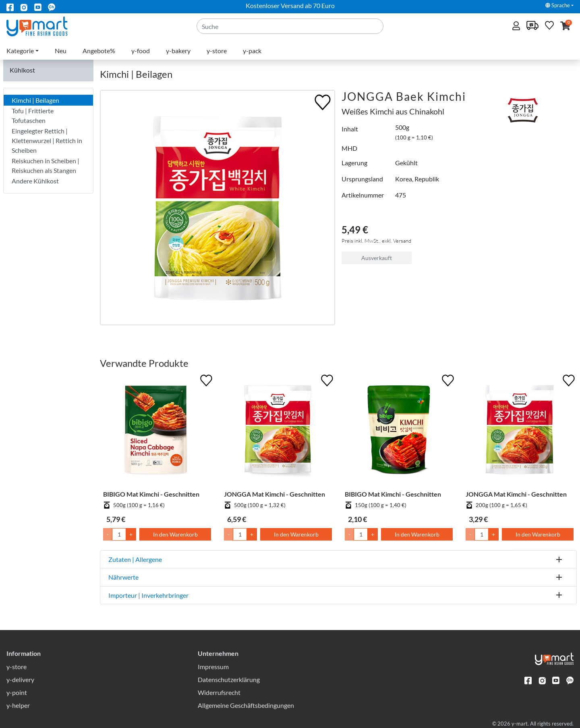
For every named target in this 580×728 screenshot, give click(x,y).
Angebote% (99, 51)
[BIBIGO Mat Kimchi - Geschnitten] (157, 431)
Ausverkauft (377, 258)
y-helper (18, 705)
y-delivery (20, 679)
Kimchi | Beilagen (35, 100)
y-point (17, 692)
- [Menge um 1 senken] (108, 534)
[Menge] (119, 534)
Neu (61, 51)
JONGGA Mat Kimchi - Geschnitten (274, 494)
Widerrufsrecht (219, 692)
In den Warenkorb (175, 534)
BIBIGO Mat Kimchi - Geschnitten (151, 494)
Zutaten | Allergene (135, 559)
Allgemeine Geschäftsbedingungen (246, 705)
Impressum (213, 667)
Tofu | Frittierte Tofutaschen (33, 115)
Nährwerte (123, 577)
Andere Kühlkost (35, 181)
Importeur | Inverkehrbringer (148, 595)
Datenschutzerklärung (229, 679)
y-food (141, 51)
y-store (217, 51)
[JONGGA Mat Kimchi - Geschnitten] (278, 431)
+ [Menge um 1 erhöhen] (131, 534)
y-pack (252, 51)
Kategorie (20, 51)
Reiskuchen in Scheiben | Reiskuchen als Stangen (46, 165)
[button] (565, 26)
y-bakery (178, 51)
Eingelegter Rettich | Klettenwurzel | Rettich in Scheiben (47, 140)
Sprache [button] (558, 5)
